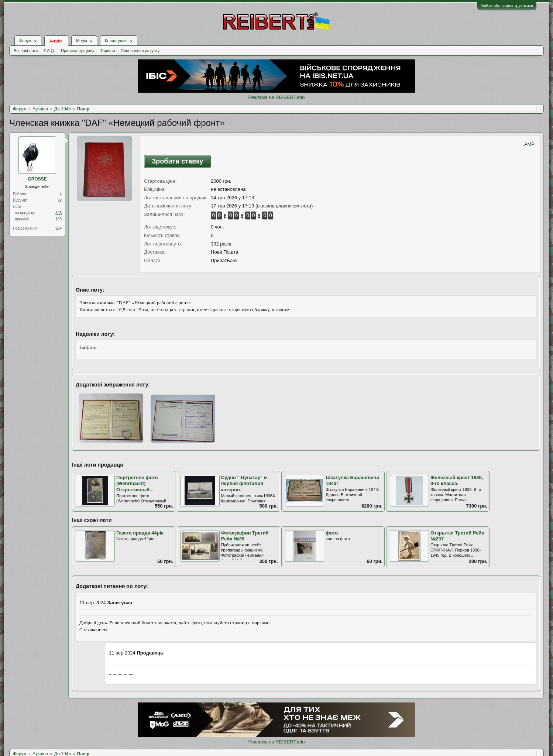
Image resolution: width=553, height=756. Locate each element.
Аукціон (56, 41)
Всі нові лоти (26, 51)
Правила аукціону (78, 51)
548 (59, 213)
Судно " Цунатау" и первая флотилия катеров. (244, 484)
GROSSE (37, 179)
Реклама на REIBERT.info (276, 97)
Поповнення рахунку (140, 51)
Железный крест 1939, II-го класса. (457, 481)
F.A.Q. (49, 51)
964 (59, 228)
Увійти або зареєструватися (507, 6)
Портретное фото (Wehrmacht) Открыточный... (137, 484)
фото (332, 533)
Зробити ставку (177, 161)
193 (59, 219)
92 (60, 200)
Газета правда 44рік (140, 533)
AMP (529, 144)
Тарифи (108, 51)
